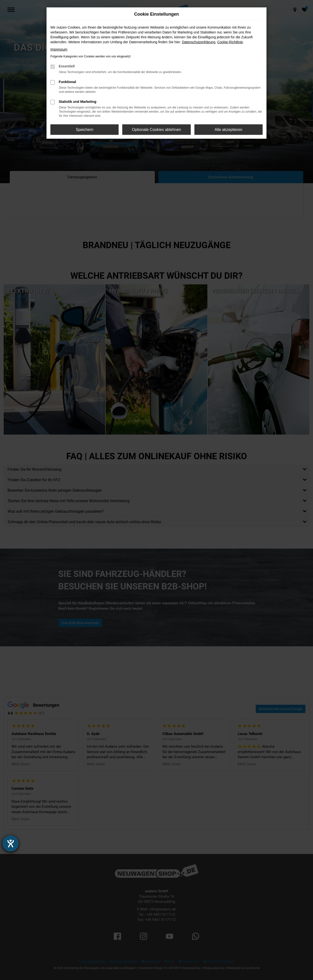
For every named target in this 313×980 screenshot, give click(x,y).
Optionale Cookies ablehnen (156, 130)
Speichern (85, 130)
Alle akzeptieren (228, 130)
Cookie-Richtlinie (230, 42)
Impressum (59, 49)
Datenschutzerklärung (199, 42)
